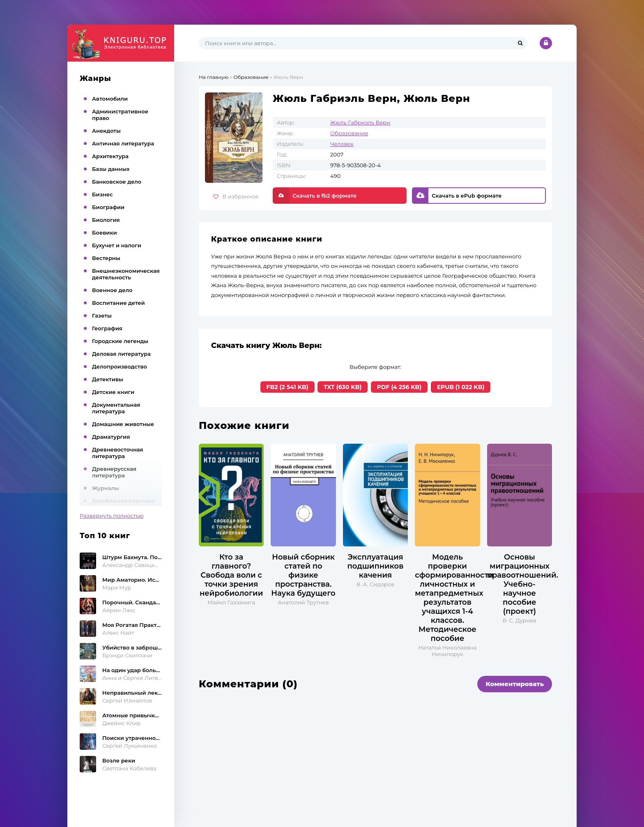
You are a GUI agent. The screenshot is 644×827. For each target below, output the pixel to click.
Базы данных (111, 169)
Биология (106, 220)
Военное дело (112, 290)
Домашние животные (123, 424)
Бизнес (102, 194)
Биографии (108, 207)
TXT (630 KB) (343, 387)
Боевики (105, 233)
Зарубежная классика (123, 501)
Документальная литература (116, 408)
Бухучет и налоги (117, 245)
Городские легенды (120, 341)
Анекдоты (106, 131)
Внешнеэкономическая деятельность (126, 274)
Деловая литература (121, 354)
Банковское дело (117, 182)
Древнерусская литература (114, 472)
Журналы (106, 488)
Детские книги (113, 392)
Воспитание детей (118, 303)
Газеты (102, 316)
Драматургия (111, 437)
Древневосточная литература (118, 453)
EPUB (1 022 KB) (461, 387)
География (107, 328)
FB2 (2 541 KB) (287, 387)
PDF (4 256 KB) (399, 387)
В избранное (236, 196)
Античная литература (123, 143)
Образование (349, 133)
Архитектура (110, 156)
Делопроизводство (120, 366)
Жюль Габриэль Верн (360, 122)
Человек (342, 144)
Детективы (108, 379)
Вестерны (106, 258)
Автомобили (110, 99)
